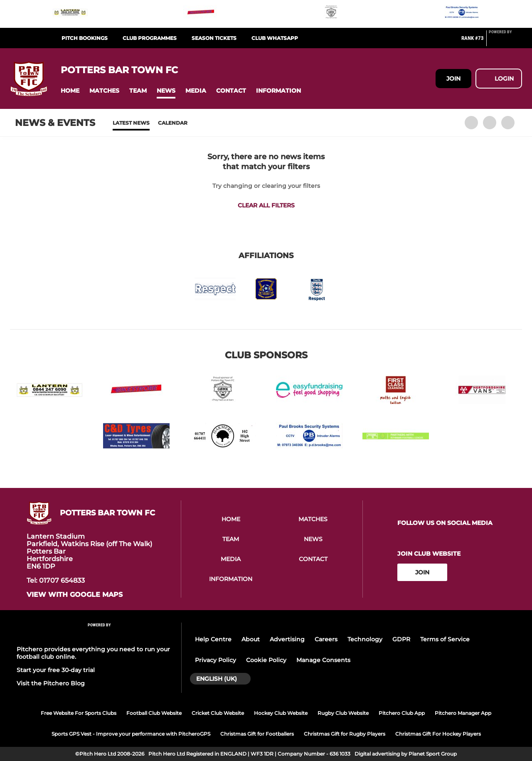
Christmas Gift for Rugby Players (345, 734)
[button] (70, 91)
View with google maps (75, 595)
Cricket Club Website (218, 713)
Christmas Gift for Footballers (257, 734)
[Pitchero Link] (505, 42)
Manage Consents (323, 660)
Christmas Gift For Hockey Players (438, 734)
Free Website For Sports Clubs (79, 713)
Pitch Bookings (85, 38)
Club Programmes (150, 38)
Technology (365, 639)
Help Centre (213, 639)
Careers (326, 639)
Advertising (287, 639)
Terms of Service (445, 639)
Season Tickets (214, 38)
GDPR (401, 639)
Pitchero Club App (402, 713)
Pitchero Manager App (463, 713)
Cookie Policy (266, 660)
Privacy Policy (216, 660)
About (251, 639)
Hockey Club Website (281, 713)
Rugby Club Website (343, 713)
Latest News (131, 123)
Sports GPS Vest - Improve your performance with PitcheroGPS (131, 734)
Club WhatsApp (275, 38)
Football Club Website (154, 713)
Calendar (173, 123)
